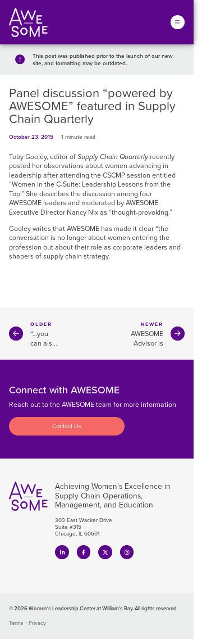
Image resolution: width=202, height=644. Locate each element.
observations (64, 166)
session (139, 175)
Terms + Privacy (27, 623)
